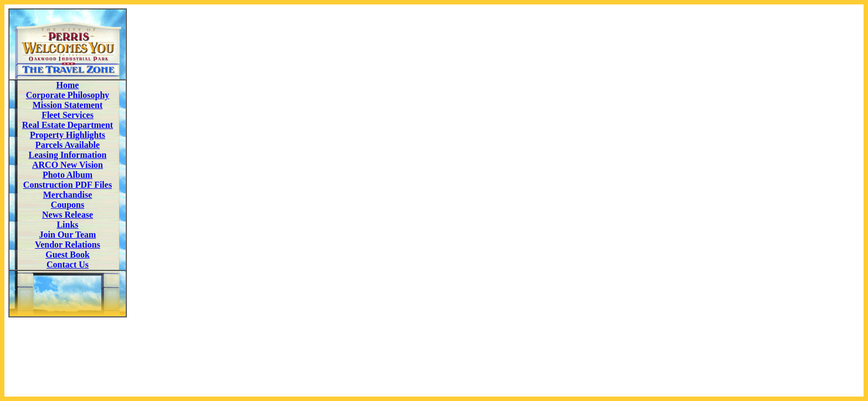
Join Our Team (68, 235)
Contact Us (68, 264)
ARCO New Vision (68, 165)
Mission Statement (68, 105)
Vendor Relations (68, 245)
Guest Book (68, 255)
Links (67, 225)
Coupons (68, 205)
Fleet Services (68, 115)
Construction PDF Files (68, 185)
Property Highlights (68, 135)
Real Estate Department (68, 125)
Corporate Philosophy (68, 95)
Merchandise (68, 195)
